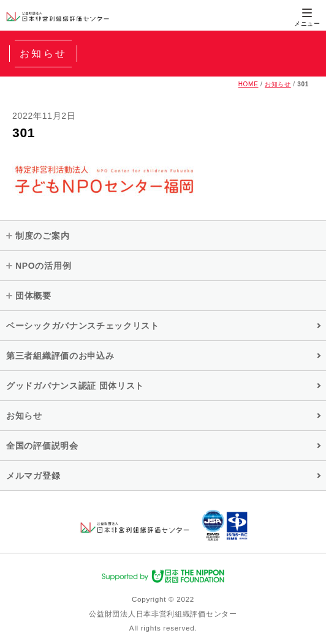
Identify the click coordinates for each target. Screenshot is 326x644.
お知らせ (278, 84)
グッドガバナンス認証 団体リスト (75, 386)
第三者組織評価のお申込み (60, 356)
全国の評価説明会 (42, 446)
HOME (248, 84)
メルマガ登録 (33, 476)
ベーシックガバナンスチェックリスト (83, 326)
